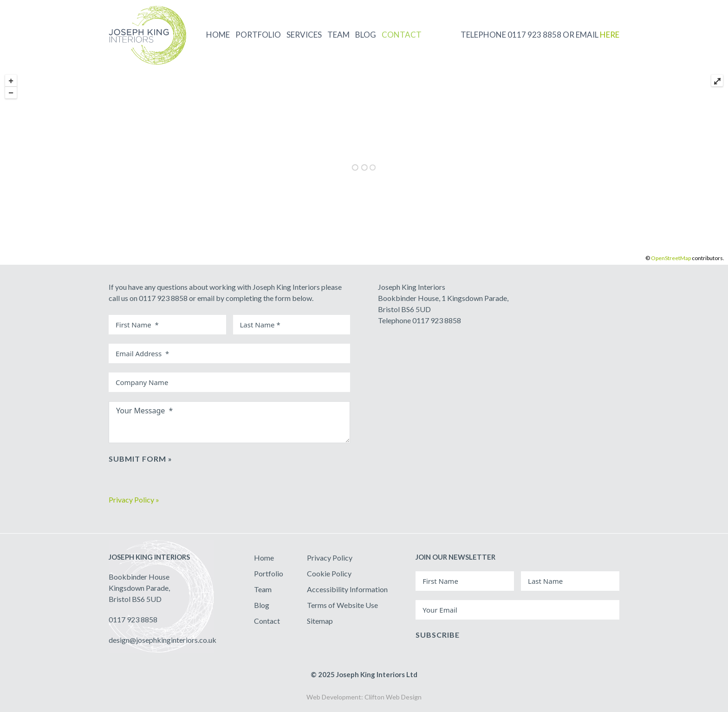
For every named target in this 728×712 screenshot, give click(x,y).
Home (264, 558)
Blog (262, 605)
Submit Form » (140, 459)
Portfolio (269, 573)
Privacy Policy (330, 558)
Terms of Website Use (342, 605)
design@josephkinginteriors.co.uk (162, 640)
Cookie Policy (329, 573)
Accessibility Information (347, 589)
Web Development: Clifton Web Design (364, 697)
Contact (267, 621)
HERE (610, 35)
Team (263, 589)
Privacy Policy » (134, 500)
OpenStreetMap (671, 258)
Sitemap (320, 621)
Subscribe (438, 635)
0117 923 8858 (133, 619)
